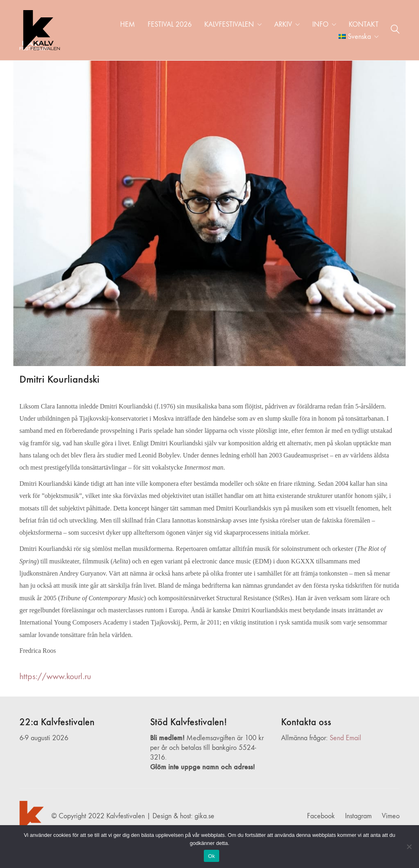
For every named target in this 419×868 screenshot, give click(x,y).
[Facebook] (321, 816)
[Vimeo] (391, 816)
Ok (211, 856)
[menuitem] (359, 37)
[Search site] (395, 31)
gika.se (204, 816)
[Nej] (409, 847)
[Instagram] (358, 816)
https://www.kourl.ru (55, 676)
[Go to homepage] (40, 30)
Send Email (345, 738)
